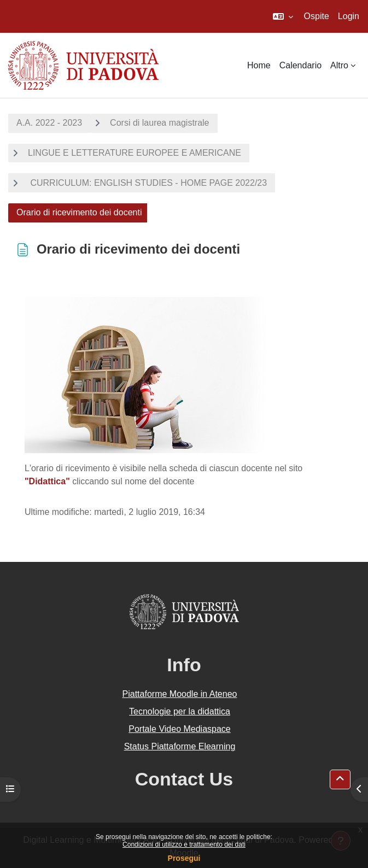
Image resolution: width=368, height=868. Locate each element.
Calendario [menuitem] (300, 65)
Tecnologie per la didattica (180, 711)
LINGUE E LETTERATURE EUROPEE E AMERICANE (135, 153)
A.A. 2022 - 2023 (49, 123)
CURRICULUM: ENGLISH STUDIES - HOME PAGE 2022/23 (147, 183)
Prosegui (184, 858)
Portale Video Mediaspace (180, 729)
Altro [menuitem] (339, 65)
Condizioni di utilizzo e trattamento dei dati (184, 844)
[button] (283, 16)
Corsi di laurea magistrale (159, 123)
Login (349, 16)
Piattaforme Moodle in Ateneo (180, 694)
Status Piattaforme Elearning (180, 746)
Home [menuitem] (259, 65)
